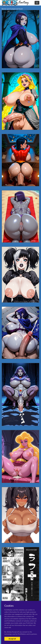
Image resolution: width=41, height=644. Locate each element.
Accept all (12, 639)
